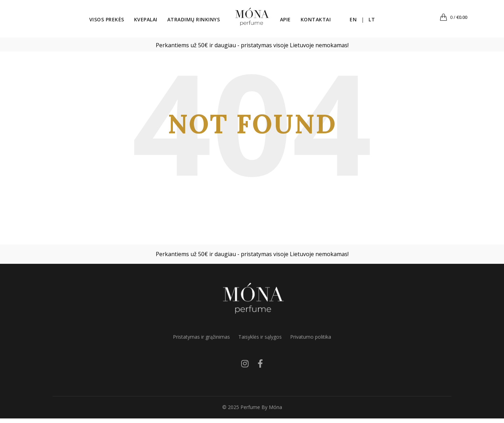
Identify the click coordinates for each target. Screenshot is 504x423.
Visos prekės (97, 22)
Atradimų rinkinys (184, 22)
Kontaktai (326, 22)
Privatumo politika (311, 341)
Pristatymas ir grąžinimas (201, 341)
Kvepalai (136, 22)
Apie (295, 22)
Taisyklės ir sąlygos (260, 341)
